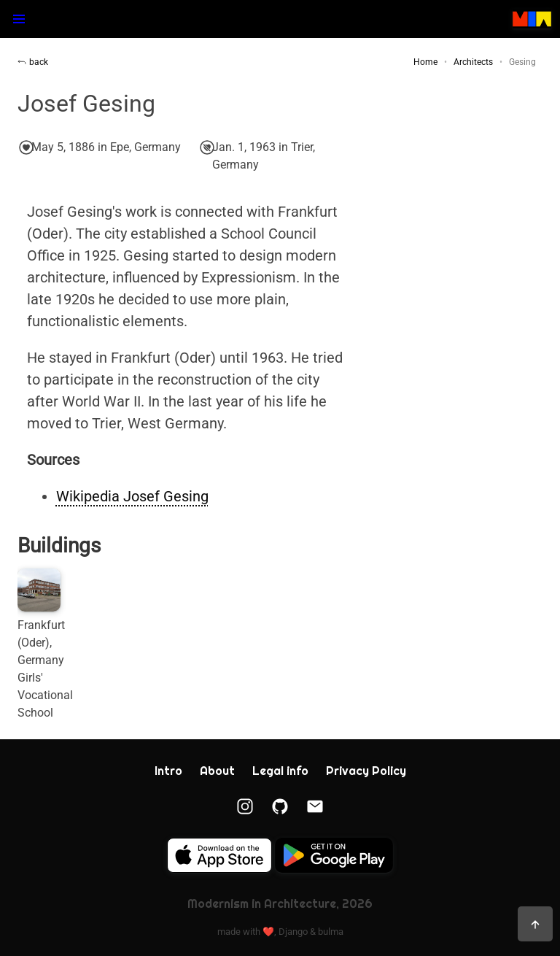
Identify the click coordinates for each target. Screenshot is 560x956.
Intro (168, 771)
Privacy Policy (366, 771)
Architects (473, 62)
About (217, 771)
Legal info (280, 771)
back (33, 62)
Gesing (522, 62)
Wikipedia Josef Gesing (132, 496)
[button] (19, 19)
